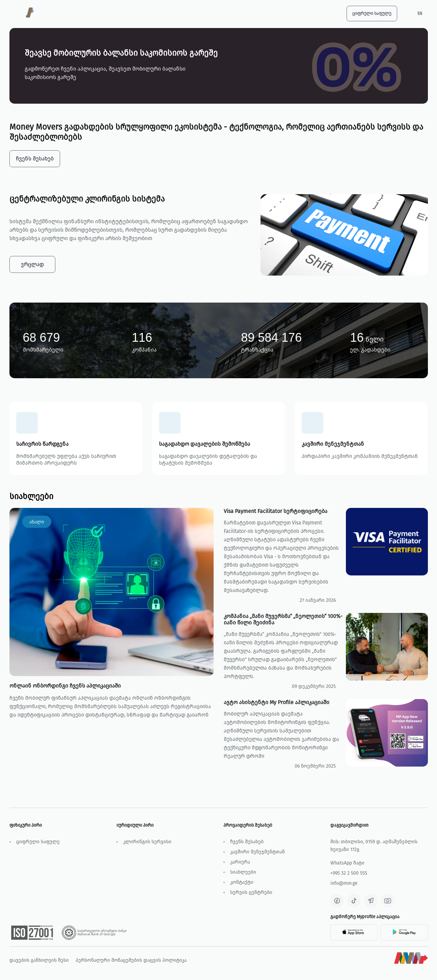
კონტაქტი (242, 882)
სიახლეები (243, 872)
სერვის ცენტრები (251, 892)
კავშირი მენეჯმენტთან (257, 852)
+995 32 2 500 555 (349, 873)
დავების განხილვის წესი (39, 960)
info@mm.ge (344, 883)
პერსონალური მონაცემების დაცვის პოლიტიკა (131, 960)
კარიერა (240, 862)
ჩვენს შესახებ (247, 842)
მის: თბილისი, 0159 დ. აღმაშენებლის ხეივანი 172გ (374, 846)
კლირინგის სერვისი (147, 842)
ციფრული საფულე (372, 13)
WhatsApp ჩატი (347, 863)
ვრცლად (32, 264)
